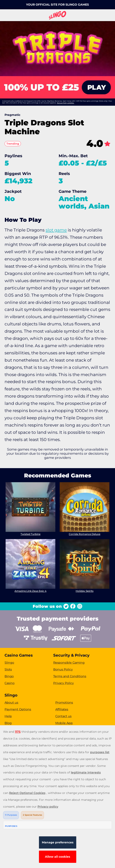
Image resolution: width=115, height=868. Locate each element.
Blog (8, 723)
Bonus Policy (63, 669)
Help (8, 716)
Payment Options (18, 709)
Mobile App (64, 723)
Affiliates (62, 709)
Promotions (64, 703)
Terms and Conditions (70, 676)
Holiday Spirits (85, 591)
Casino (10, 683)
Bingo (9, 676)
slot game (56, 230)
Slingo (9, 663)
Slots (8, 669)
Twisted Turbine (30, 534)
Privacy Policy (64, 683)
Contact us (63, 716)
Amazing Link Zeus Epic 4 (30, 591)
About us (11, 703)
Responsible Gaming (69, 663)
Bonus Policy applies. (66, 103)
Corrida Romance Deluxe (85, 534)
